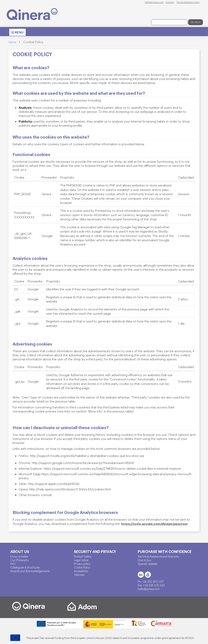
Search (196, 22)
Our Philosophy (20, 560)
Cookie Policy (82, 567)
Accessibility (81, 571)
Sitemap (79, 575)
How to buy (145, 560)
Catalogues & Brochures (25, 567)
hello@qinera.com (154, 2)
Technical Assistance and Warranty (158, 556)
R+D (13, 564)
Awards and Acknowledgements (30, 571)
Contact (170, 2)
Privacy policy (82, 564)
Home (12, 42)
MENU (18, 33)
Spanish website (147, 564)
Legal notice (81, 560)
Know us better (19, 556)
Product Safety (83, 556)
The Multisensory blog (188, 2)
